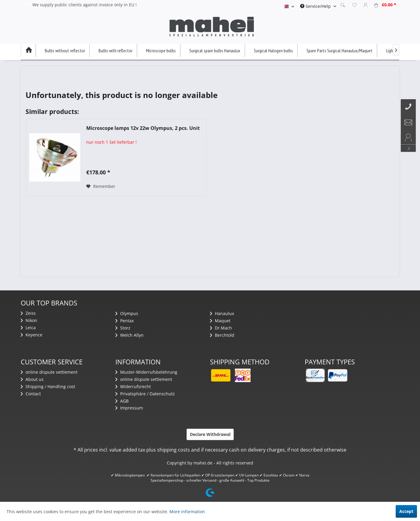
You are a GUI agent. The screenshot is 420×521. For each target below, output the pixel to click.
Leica (28, 328)
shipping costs (173, 450)
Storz (123, 328)
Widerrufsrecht (133, 386)
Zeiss (28, 313)
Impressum (129, 408)
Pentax (125, 321)
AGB (122, 401)
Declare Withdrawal (210, 434)
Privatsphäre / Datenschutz (145, 394)
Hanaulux (222, 313)
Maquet (220, 321)
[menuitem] (318, 6)
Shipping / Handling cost (48, 386)
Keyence (32, 335)
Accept (406, 511)
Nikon (29, 320)
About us (32, 379)
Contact (31, 394)
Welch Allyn (129, 335)
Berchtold (222, 335)
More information (187, 512)
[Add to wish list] (101, 186)
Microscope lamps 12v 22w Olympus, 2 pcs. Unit (143, 128)
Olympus (127, 313)
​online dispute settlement (49, 372)
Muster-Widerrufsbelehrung (146, 372)
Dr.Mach (221, 328)
